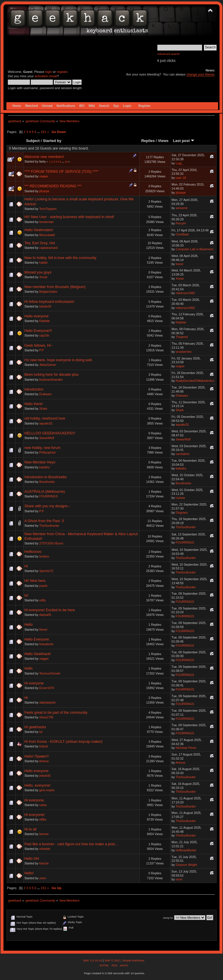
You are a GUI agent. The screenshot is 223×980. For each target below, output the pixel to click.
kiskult (43, 746)
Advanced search (169, 54)
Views (163, 141)
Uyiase (180, 498)
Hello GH (32, 859)
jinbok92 (45, 776)
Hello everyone (36, 316)
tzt (41, 732)
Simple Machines (133, 960)
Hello (28, 625)
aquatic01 (46, 423)
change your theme (200, 74)
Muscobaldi (47, 235)
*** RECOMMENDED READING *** (53, 186)
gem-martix (47, 790)
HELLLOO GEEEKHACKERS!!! (50, 433)
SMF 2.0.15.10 (93, 960)
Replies (148, 141)
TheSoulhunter (49, 526)
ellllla (43, 819)
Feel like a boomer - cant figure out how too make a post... (71, 844)
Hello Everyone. (37, 639)
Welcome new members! (44, 157)
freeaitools (46, 644)
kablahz (45, 467)
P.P (42, 350)
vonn (43, 878)
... (39, 132)
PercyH (181, 223)
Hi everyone (34, 683)
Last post (184, 141)
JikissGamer (48, 365)
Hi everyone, (35, 800)
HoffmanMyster (186, 850)
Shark (43, 409)
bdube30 (45, 306)
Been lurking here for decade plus (51, 375)
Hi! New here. (35, 581)
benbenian (46, 222)
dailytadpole (47, 702)
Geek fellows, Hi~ (38, 346)
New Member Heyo (40, 462)
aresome (182, 208)
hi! (26, 596)
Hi (26, 566)
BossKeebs (47, 482)
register (62, 72)
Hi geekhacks (35, 727)
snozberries (184, 352)
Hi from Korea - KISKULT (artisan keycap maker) (63, 742)
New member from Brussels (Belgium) (55, 287)
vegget (44, 659)
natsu (43, 805)
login (48, 72)
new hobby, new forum (43, 448)
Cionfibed (182, 234)
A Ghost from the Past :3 (44, 521)
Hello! (29, 873)
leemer (44, 834)
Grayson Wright (186, 865)
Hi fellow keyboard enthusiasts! (49, 302)
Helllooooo (33, 552)
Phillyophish (47, 452)
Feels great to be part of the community (56, 713)
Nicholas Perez (186, 748)
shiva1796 (46, 717)
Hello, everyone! (37, 785)
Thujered (182, 337)
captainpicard (48, 248)
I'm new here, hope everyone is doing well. (59, 360)
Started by (52, 141)
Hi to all (30, 829)
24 (66, 162)
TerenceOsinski (50, 673)
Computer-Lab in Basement (195, 249)
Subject (33, 141)
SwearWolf (47, 438)
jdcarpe (44, 191)
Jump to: (168, 918)
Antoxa (44, 761)
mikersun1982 (185, 293)
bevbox (44, 556)
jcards (43, 586)
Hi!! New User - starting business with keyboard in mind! (69, 217)
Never (43, 630)
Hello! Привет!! (37, 756)
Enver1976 (47, 688)
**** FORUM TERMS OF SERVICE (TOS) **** (61, 172)
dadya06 (45, 615)
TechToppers (48, 209)
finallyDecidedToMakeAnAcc (195, 381)
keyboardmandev (51, 380)
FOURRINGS (48, 496)
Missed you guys (38, 272)
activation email (46, 76)
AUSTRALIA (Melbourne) (45, 492)
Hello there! (34, 404)
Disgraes (182, 513)
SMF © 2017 (112, 960)
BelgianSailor (48, 292)
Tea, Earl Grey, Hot (40, 243)
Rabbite (45, 321)
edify (42, 600)
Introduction (34, 389)
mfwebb (45, 849)
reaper (44, 176)
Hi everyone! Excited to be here (50, 610)
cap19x (44, 335)
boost (179, 264)
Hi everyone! (35, 815)
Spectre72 (46, 571)
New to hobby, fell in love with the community (60, 258)
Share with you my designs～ (48, 506)
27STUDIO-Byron (51, 543)
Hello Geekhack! (38, 654)
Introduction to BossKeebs (46, 477)
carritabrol (182, 454)
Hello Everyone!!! (38, 331)
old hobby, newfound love (45, 418)
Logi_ (179, 163)
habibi (43, 262)
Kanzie (44, 863)
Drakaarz (45, 394)
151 (43, 132)
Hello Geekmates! (39, 230)
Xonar (43, 277)
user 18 (181, 178)
